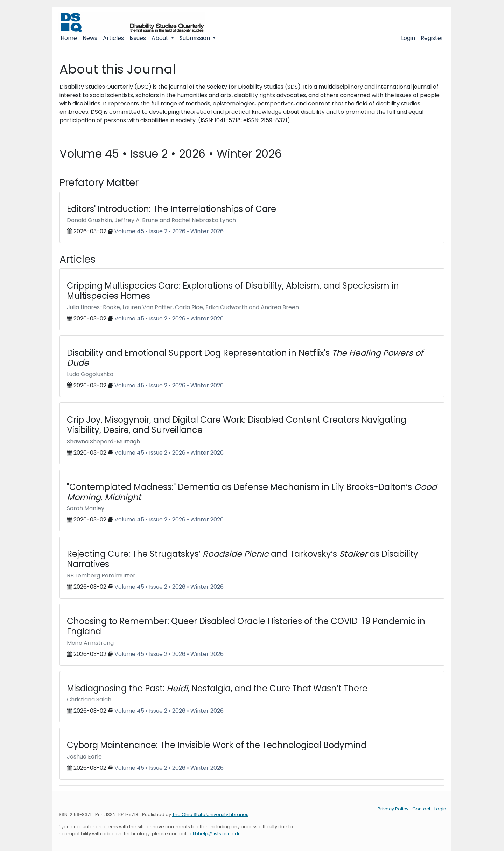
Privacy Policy (393, 809)
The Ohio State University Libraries (210, 814)
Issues (138, 38)
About (161, 38)
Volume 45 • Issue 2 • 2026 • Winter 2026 (169, 231)
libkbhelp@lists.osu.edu (214, 834)
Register (432, 38)
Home (69, 38)
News (90, 38)
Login (408, 38)
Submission (195, 38)
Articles (113, 38)
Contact (421, 809)
